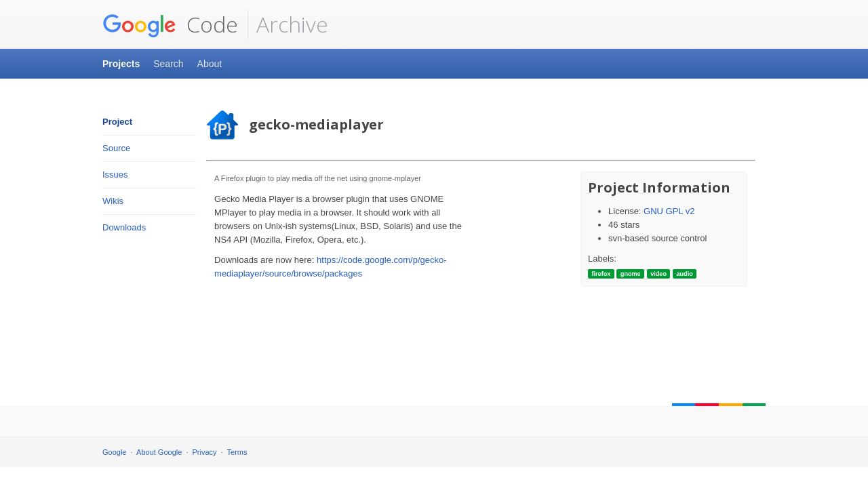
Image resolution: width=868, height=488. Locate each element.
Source (116, 148)
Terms (237, 452)
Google (114, 452)
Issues (115, 175)
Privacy (205, 452)
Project (117, 122)
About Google (159, 452)
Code (170, 24)
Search (168, 64)
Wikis (113, 201)
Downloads (124, 227)
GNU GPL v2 (669, 211)
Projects (121, 64)
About (210, 64)
